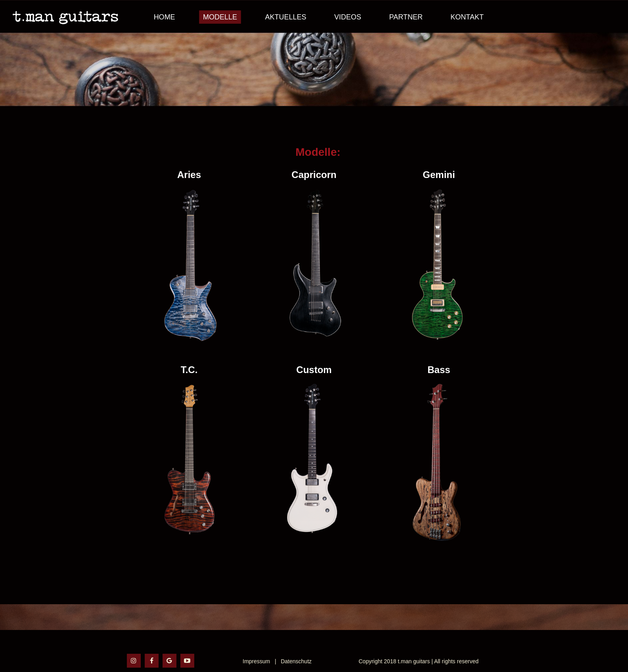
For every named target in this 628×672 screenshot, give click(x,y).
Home (165, 17)
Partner (406, 17)
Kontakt (467, 17)
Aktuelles (286, 17)
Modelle (220, 17)
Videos (348, 17)
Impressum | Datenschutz (277, 661)
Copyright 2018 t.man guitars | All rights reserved (419, 661)
